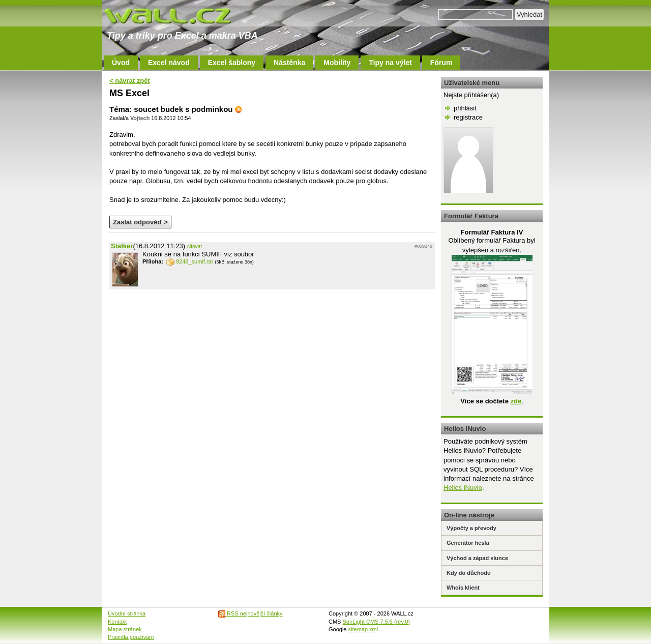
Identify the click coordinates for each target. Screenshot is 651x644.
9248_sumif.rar (190, 261)
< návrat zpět (130, 81)
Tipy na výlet (390, 63)
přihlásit (465, 108)
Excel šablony (232, 63)
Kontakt (117, 622)
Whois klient (463, 588)
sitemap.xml (363, 629)
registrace (468, 117)
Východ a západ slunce (477, 558)
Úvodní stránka (127, 613)
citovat (195, 246)
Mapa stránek (125, 629)
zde (516, 401)
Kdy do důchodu (469, 573)
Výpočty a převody (471, 528)
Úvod (121, 63)
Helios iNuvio (463, 488)
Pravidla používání (131, 637)
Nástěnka (289, 63)
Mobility (337, 63)
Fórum (441, 63)
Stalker (122, 246)
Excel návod (169, 63)
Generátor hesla (468, 543)
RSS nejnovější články (250, 613)
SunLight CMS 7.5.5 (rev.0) (376, 622)
